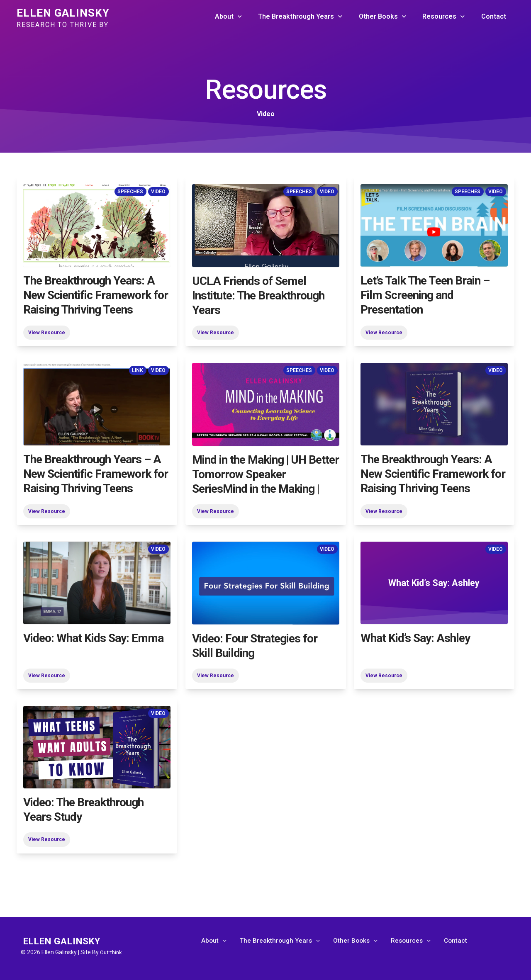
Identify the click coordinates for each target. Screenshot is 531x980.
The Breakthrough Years (312, 17)
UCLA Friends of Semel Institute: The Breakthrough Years (258, 295)
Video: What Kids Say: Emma (93, 638)
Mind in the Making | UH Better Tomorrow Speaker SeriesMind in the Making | (265, 474)
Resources (448, 17)
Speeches (130, 192)
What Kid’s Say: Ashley (415, 638)
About (243, 17)
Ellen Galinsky (63, 13)
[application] (253, 17)
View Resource (47, 332)
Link (137, 370)
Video (158, 192)
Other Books (391, 17)
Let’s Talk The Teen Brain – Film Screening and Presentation (425, 295)
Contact (495, 16)
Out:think (112, 952)
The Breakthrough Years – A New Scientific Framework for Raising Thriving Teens (96, 474)
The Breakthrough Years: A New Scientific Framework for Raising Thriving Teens (96, 295)
